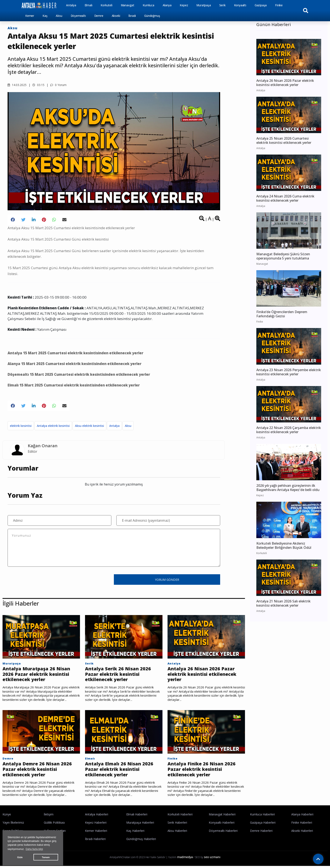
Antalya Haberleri (97, 816)
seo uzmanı (212, 859)
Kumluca (148, 5)
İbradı (132, 16)
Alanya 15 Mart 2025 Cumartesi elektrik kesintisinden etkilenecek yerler (75, 364)
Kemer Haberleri (96, 833)
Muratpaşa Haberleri (140, 825)
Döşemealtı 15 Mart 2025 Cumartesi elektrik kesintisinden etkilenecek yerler (79, 374)
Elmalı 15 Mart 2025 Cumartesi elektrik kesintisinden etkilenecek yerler (74, 385)
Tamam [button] (46, 857)
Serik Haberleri (177, 825)
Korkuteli (106, 5)
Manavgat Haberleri (222, 816)
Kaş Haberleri (135, 833)
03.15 (38, 85)
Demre (99, 16)
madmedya (185, 859)
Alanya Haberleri (302, 816)
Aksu (59, 16)
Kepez (184, 5)
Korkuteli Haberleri (180, 816)
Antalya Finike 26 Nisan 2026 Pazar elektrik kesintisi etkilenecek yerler (203, 771)
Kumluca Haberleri (262, 816)
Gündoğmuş (152, 16)
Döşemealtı (78, 16)
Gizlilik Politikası (54, 825)
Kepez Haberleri (96, 825)
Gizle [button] (20, 857)
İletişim (49, 816)
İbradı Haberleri (95, 841)
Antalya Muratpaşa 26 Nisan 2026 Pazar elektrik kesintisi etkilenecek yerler (38, 675)
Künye (7, 816)
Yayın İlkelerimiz (13, 825)
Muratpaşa (204, 5)
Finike (279, 5)
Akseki (116, 16)
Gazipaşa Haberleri (263, 825)
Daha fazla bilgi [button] (34, 849)
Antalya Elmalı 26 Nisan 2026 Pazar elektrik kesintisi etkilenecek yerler (121, 771)
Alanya (167, 5)
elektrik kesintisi (21, 426)
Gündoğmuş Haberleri (141, 841)
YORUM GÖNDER (167, 580)
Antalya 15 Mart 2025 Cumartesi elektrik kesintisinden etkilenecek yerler (75, 353)
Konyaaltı (240, 5)
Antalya (71, 5)
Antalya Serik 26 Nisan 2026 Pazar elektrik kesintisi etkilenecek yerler (120, 675)
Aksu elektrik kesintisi (89, 426)
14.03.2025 (17, 85)
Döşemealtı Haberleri (223, 833)
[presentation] (40, 579)
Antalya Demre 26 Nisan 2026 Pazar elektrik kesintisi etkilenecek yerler (39, 771)
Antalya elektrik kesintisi (53, 426)
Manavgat (128, 5)
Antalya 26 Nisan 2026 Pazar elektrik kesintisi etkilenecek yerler (205, 675)
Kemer (30, 16)
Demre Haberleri (261, 833)
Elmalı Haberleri (137, 816)
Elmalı (88, 5)
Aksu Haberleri (177, 833)
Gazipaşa (261, 5)
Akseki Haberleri (302, 833)
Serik (222, 5)
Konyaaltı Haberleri (222, 825)
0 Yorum (58, 85)
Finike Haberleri (302, 825)
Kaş (45, 16)
